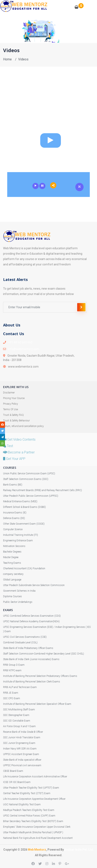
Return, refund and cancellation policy (23, 426)
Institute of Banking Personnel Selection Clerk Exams (32, 682)
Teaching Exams (12, 563)
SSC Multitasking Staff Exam (19, 710)
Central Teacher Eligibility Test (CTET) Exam (27, 793)
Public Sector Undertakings (18, 602)
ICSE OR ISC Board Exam (17, 782)
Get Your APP (14, 459)
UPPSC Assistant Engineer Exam (21, 754)
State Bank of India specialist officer (22, 760)
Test (8, 446)
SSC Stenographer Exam (16, 715)
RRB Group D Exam (14, 665)
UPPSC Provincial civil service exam (22, 765)
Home (7, 59)
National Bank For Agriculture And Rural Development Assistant (38, 838)
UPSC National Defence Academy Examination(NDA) (31, 621)
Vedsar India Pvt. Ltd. (79, 850)
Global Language (12, 580)
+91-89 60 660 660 (20, 342)
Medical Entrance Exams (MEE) (20, 501)
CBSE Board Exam (13, 771)
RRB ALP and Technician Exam (20, 687)
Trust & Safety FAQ (13, 415)
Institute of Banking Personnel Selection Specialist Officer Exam (37, 704)
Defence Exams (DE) (14, 518)
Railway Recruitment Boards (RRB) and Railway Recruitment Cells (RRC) (43, 490)
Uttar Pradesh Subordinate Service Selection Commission (34, 585)
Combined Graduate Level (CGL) (20, 643)
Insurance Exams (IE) (15, 513)
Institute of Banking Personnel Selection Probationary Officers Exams (40, 676)
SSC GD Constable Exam (17, 721)
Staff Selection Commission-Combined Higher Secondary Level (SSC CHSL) (44, 654)
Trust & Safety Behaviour (16, 421)
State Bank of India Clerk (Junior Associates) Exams (31, 659)
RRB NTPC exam (12, 670)
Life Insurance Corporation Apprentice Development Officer (34, 799)
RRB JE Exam (11, 693)
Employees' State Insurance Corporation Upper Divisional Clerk (37, 827)
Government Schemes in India (19, 591)
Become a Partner (19, 452)
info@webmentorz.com (24, 349)
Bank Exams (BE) (13, 485)
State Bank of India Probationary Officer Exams (28, 648)
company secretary (13, 574)
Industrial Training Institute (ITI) (21, 535)
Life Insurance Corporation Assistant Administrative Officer (35, 777)
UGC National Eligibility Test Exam (22, 804)
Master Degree (11, 557)
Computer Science (13, 529)
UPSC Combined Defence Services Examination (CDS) (32, 616)
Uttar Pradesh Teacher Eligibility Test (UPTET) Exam (31, 788)
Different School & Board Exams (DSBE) (24, 507)
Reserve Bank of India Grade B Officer (23, 732)
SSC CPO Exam (12, 698)
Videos (23, 59)
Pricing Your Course (14, 398)
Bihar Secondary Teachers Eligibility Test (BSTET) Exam (33, 821)
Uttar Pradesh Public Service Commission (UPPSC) (31, 496)
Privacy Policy (11, 404)
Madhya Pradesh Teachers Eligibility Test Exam (29, 810)
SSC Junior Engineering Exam (19, 743)
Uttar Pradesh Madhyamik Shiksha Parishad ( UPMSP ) (33, 832)
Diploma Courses (12, 596)
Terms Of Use (11, 409)
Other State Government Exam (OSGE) (24, 524)
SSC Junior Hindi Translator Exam (22, 737)
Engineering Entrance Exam (18, 541)
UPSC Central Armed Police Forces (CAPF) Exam (29, 816)
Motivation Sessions (14, 546)
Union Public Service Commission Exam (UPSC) (29, 474)
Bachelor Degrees (12, 552)
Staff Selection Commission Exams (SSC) (26, 479)
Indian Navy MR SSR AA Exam (20, 749)
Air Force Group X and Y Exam (19, 726)
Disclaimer (9, 393)
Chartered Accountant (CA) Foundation (24, 568)
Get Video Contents (19, 439)
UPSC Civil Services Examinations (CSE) (25, 637)
